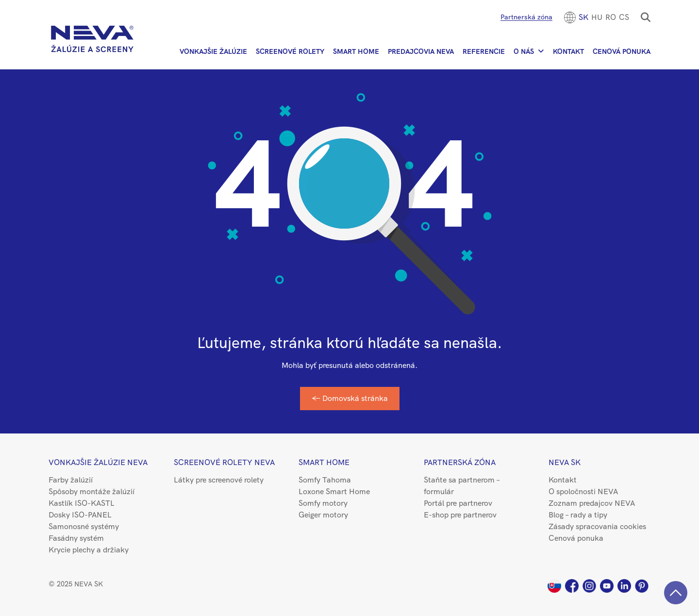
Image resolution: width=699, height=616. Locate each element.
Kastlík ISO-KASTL (82, 503)
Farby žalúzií (71, 480)
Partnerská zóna (526, 17)
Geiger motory (323, 515)
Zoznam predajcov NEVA (592, 503)
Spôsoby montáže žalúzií (92, 491)
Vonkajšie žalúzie (213, 51)
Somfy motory (323, 503)
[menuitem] (583, 17)
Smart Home (356, 51)
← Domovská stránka (350, 398)
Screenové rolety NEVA (224, 462)
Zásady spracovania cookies (597, 526)
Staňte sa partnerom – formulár (462, 486)
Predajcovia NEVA (421, 51)
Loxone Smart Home (334, 491)
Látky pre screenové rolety (219, 480)
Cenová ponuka (622, 51)
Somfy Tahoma (325, 480)
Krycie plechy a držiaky (89, 550)
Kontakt (568, 51)
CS (624, 17)
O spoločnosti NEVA (583, 491)
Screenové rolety (290, 51)
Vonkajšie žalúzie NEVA (98, 462)
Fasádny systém (76, 538)
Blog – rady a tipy (578, 515)
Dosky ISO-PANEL (80, 515)
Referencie (484, 51)
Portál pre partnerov (458, 503)
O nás (524, 51)
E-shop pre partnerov (460, 515)
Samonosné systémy (84, 526)
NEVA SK (565, 462)
